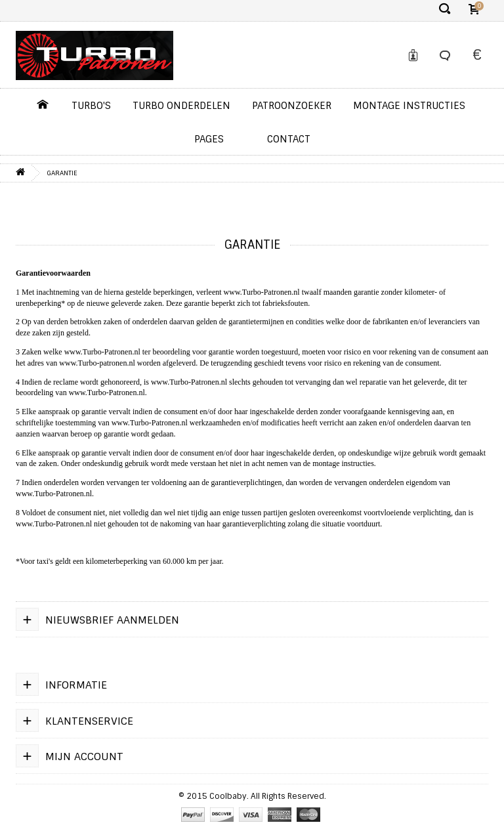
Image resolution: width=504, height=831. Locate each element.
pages (209, 139)
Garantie (62, 173)
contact (289, 139)
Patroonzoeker (292, 106)
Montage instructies (409, 106)
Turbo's (91, 106)
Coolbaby (228, 796)
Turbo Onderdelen (181, 106)
